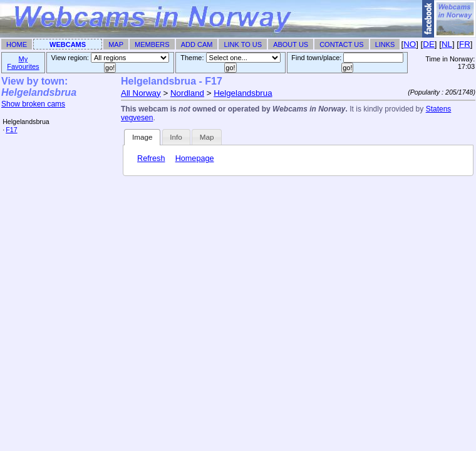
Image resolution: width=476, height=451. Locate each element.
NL (447, 44)
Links (385, 44)
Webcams (68, 44)
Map (116, 44)
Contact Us (342, 44)
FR (465, 44)
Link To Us (243, 44)
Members (152, 44)
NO (410, 44)
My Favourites (23, 63)
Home (17, 44)
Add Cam (197, 44)
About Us (291, 44)
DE (429, 44)
